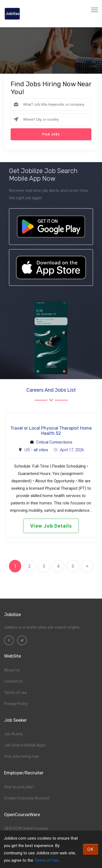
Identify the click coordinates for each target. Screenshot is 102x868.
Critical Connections (54, 442)
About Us (12, 670)
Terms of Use (47, 860)
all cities (41, 450)
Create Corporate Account (27, 798)
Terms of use (16, 692)
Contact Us (13, 681)
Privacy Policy (16, 704)
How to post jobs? (19, 787)
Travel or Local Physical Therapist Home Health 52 (51, 431)
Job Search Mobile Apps (25, 745)
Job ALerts (13, 734)
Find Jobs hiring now (21, 756)
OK (91, 849)
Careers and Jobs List (51, 390)
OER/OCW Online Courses (26, 828)
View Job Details (51, 526)
